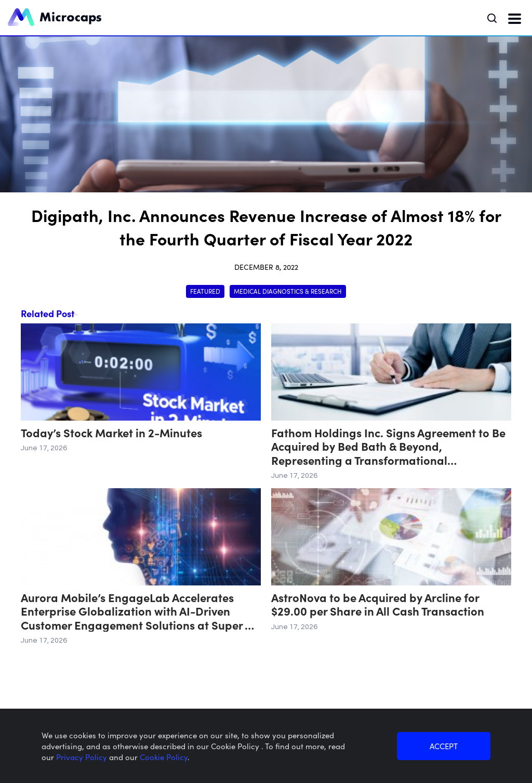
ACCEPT (444, 746)
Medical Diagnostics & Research (288, 291)
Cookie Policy (164, 757)
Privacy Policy (83, 757)
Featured (205, 291)
